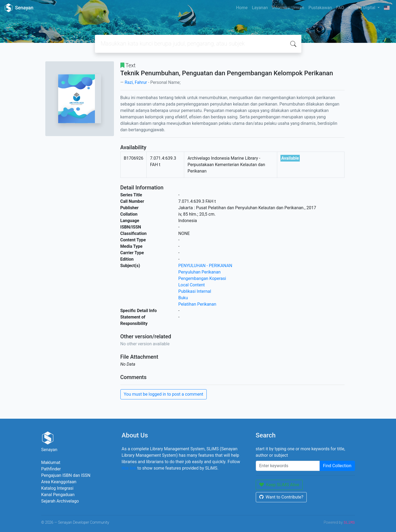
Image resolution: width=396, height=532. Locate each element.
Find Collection (337, 466)
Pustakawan (320, 8)
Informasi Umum (288, 8)
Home (242, 8)
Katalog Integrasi (58, 488)
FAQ (340, 8)
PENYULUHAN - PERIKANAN (205, 266)
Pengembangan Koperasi (202, 278)
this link (129, 468)
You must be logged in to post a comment (164, 394)
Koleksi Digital (362, 8)
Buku (183, 298)
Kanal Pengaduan (58, 495)
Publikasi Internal (195, 291)
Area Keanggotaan (59, 482)
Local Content (192, 285)
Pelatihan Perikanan (197, 304)
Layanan (260, 8)
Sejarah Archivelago (60, 501)
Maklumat (51, 462)
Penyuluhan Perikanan (199, 272)
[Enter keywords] (288, 466)
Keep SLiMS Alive (279, 485)
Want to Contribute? (281, 497)
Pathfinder (51, 469)
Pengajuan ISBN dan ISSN (66, 475)
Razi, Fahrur (136, 82)
